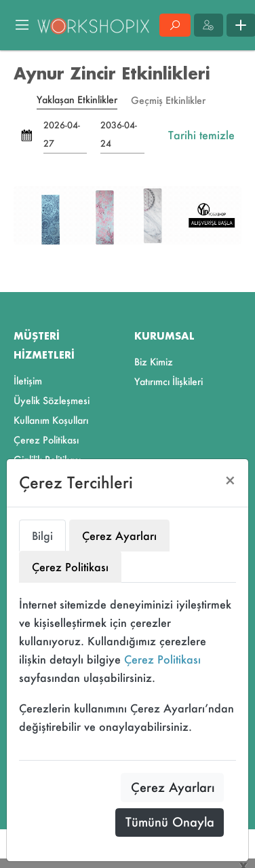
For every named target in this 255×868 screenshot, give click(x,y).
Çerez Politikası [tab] (70, 567)
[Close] (230, 481)
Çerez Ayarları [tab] (119, 536)
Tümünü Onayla (170, 822)
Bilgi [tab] (42, 536)
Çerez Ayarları (173, 787)
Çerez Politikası (162, 659)
